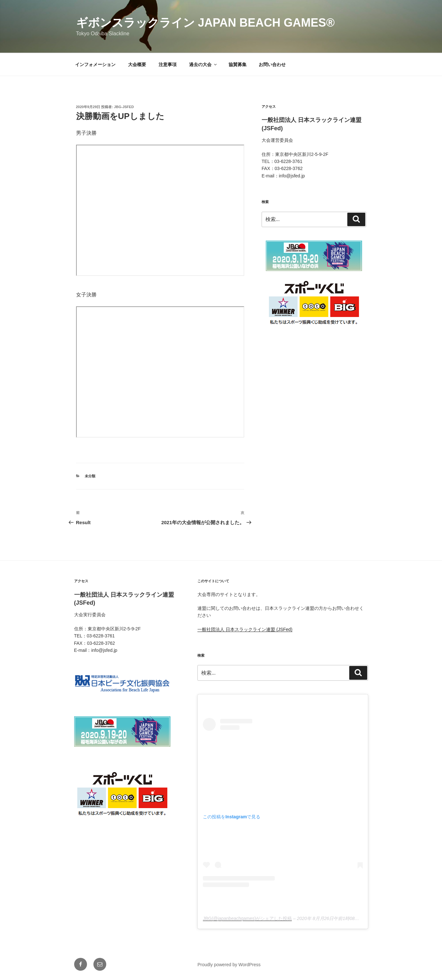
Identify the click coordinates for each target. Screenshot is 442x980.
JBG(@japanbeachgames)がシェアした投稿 (247, 918)
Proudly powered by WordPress (229, 965)
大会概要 (137, 64)
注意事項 (168, 64)
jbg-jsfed (124, 107)
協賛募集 (238, 64)
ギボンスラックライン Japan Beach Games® (205, 23)
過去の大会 (203, 64)
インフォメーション (95, 64)
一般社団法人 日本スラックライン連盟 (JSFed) (245, 629)
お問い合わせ (272, 64)
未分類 (90, 476)
